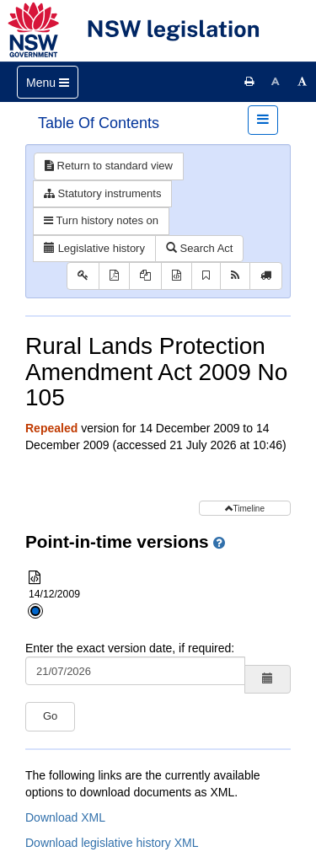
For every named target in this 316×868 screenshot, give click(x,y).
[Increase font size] (303, 82)
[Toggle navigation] (48, 82)
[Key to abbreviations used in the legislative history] (83, 276)
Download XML (65, 817)
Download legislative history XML (112, 843)
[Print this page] (249, 82)
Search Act (199, 248)
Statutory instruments (102, 193)
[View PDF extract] (145, 276)
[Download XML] (177, 276)
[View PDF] (114, 276)
